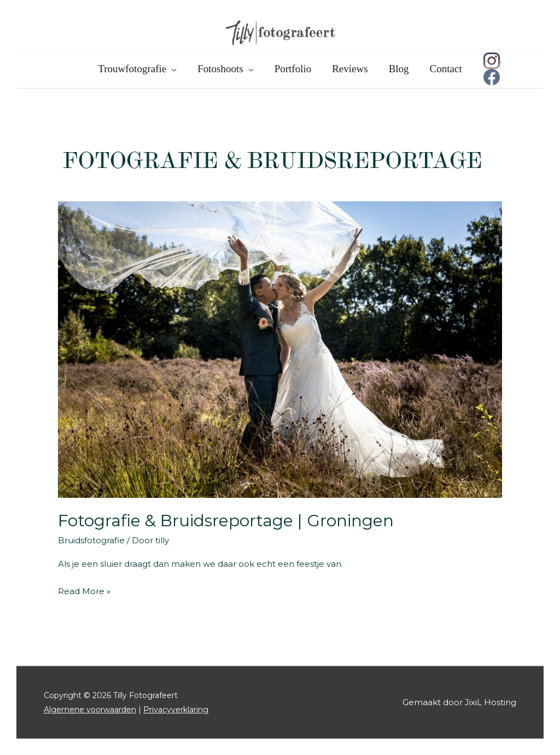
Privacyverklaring (176, 710)
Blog (399, 69)
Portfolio (293, 69)
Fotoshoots (220, 69)
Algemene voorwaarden (90, 710)
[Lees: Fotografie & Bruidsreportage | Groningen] (280, 349)
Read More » (84, 591)
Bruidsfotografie (91, 540)
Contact (446, 69)
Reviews (350, 69)
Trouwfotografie (132, 69)
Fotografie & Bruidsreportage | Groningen (226, 521)
